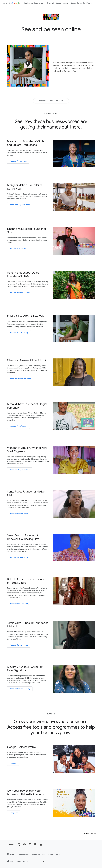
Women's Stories (46, 101)
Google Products (39, 854)
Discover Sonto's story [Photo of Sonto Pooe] (19, 514)
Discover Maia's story (18, 161)
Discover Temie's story (19, 645)
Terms (58, 854)
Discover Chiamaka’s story (20, 379)
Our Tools (59, 101)
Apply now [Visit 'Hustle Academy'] (14, 813)
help (10, 861)
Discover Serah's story (19, 558)
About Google (25, 854)
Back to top (90, 834)
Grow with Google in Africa (57, 3)
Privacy (50, 854)
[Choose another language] (31, 861)
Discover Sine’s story (18, 249)
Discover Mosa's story (18, 426)
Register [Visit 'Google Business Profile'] (13, 763)
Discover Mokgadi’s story (20, 205)
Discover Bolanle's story (19, 604)
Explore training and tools (34, 3)
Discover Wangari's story (20, 470)
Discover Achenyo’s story (20, 292)
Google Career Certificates (81, 3)
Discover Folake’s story (19, 333)
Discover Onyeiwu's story (20, 689)
